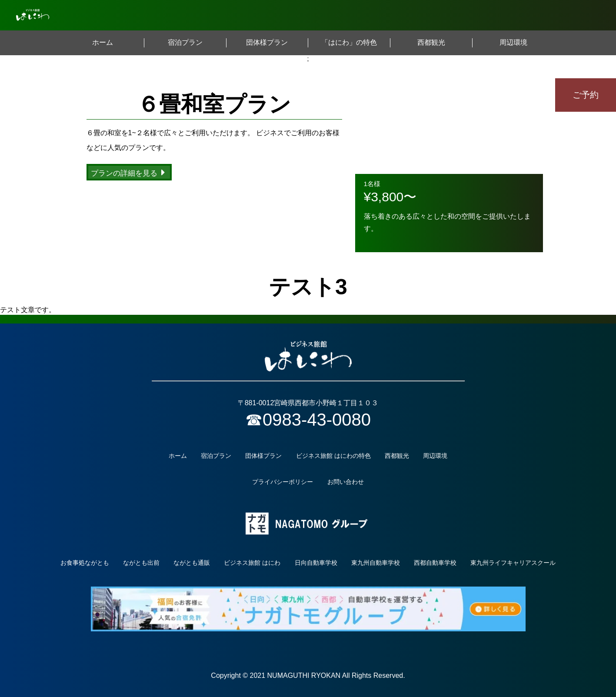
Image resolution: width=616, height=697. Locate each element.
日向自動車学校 (316, 563)
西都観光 (431, 42)
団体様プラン (267, 42)
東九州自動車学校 (376, 563)
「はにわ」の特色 (349, 42)
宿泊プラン (185, 42)
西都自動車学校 (435, 563)
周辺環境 (513, 42)
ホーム (103, 42)
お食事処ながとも (85, 563)
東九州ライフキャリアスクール (513, 563)
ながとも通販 (192, 563)
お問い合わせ (346, 482)
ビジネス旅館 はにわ (252, 563)
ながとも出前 (141, 563)
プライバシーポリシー (283, 482)
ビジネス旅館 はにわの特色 (333, 456)
